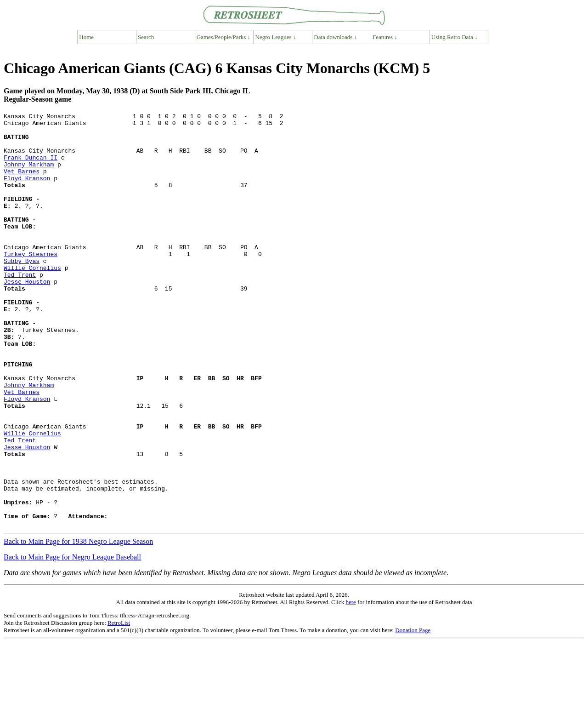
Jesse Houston (27, 316)
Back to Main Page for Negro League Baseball (72, 640)
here (351, 685)
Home (86, 37)
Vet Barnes (22, 183)
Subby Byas (22, 291)
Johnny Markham (29, 175)
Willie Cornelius (32, 299)
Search (146, 37)
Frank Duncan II (31, 167)
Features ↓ (385, 37)
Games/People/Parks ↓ (223, 37)
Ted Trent (20, 308)
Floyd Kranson (27, 192)
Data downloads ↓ (335, 37)
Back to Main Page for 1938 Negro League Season (78, 624)
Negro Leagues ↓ (276, 37)
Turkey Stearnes (31, 283)
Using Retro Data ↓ (455, 37)
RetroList (119, 705)
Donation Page (413, 713)
